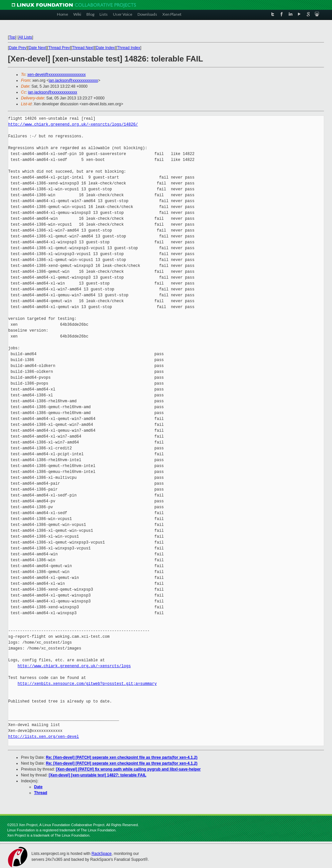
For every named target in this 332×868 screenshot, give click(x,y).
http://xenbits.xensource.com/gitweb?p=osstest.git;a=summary (87, 684)
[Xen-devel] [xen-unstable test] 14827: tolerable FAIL (98, 775)
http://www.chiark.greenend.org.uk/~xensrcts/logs (74, 666)
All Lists (25, 37)
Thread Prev (59, 48)
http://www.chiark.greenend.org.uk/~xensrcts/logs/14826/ (73, 124)
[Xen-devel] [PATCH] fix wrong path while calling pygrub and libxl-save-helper (128, 769)
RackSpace (101, 854)
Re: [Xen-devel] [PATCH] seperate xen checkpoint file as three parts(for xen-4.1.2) (122, 757)
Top (12, 37)
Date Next (37, 48)
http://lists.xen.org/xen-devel (44, 737)
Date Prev (18, 48)
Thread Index (129, 48)
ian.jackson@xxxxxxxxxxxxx (73, 80)
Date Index (105, 48)
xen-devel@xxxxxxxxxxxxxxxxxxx (57, 75)
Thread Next (83, 48)
